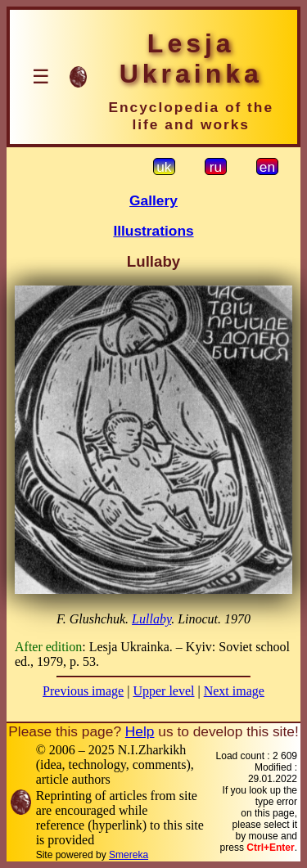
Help (140, 731)
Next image (234, 691)
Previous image (83, 691)
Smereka (129, 855)
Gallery (153, 200)
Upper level (163, 691)
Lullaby (151, 619)
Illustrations (153, 231)
